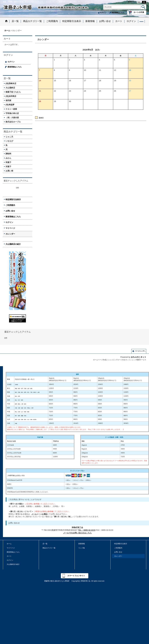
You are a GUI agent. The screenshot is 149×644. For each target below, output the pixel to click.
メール (34, 514)
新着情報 (82, 544)
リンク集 (82, 548)
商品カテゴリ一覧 (49, 548)
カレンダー (10, 234)
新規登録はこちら (118, 13)
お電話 (45, 514)
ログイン (103, 13)
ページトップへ (140, 351)
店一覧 (45, 544)
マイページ (10, 228)
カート (9, 556)
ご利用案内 (10, 205)
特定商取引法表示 (13, 199)
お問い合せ (10, 211)
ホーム (9, 544)
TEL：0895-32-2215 (87, 530)
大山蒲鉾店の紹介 (13, 244)
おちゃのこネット (139, 357)
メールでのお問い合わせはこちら (77, 533)
